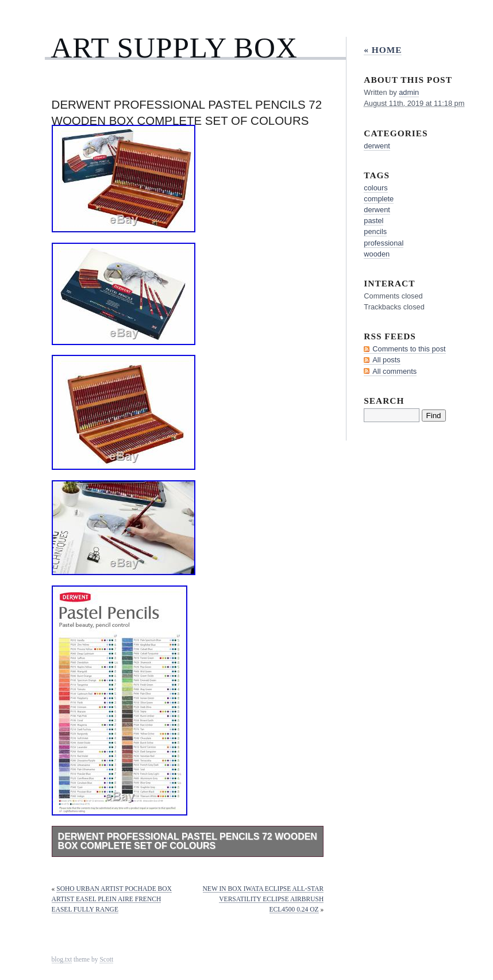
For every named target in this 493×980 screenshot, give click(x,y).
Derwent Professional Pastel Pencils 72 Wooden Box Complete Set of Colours (188, 841)
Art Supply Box (174, 47)
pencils (375, 231)
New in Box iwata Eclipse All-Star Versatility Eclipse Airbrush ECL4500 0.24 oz (263, 899)
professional (384, 243)
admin (409, 92)
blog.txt (62, 959)
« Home (383, 50)
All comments (394, 371)
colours (375, 188)
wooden (377, 254)
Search (384, 401)
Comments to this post (409, 349)
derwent (377, 146)
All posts (386, 360)
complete (379, 199)
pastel (373, 221)
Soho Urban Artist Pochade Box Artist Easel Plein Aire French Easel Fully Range (112, 899)
